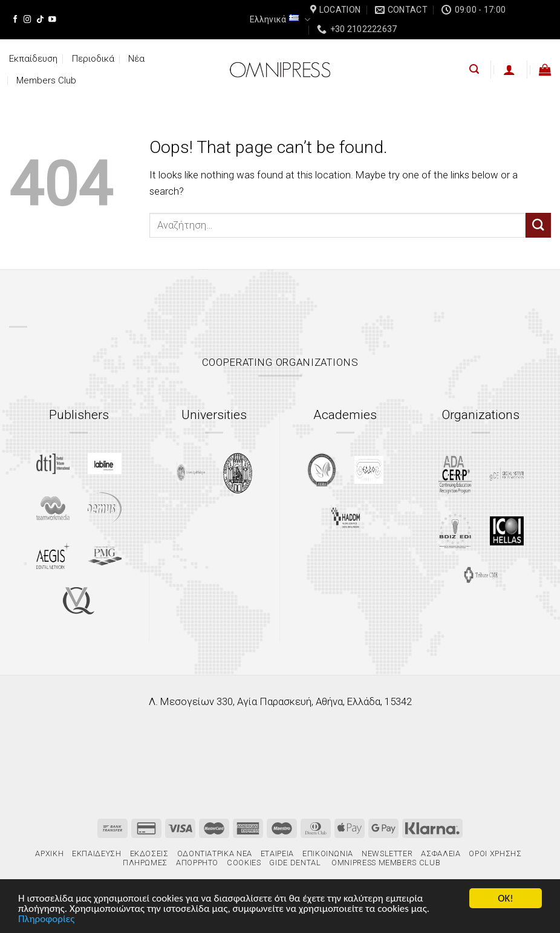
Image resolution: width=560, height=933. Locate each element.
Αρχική (49, 853)
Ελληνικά (280, 20)
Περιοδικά (93, 59)
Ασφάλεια (441, 853)
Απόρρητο (197, 863)
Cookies (244, 863)
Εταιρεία (277, 853)
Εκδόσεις (149, 853)
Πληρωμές (145, 863)
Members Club (46, 80)
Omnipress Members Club (385, 863)
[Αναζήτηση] (474, 69)
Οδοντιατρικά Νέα (215, 853)
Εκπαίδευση (33, 59)
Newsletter (387, 853)
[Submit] (538, 225)
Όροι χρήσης (495, 853)
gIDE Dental (295, 863)
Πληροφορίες (46, 920)
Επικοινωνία (328, 853)
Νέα (136, 59)
